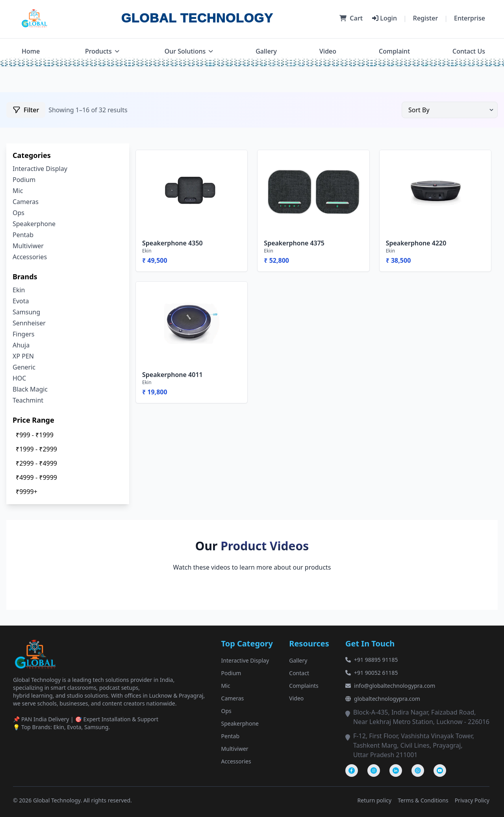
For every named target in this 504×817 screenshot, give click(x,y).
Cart (351, 18)
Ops (19, 213)
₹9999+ (27, 492)
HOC (19, 378)
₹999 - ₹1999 (35, 435)
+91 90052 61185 (372, 673)
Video (328, 51)
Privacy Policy (472, 800)
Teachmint (28, 400)
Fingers (23, 334)
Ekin (19, 290)
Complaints (304, 686)
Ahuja (21, 345)
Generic (24, 367)
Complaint (394, 51)
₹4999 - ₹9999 (36, 477)
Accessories (30, 257)
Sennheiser (29, 323)
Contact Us (469, 51)
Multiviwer (28, 246)
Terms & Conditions (423, 800)
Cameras (26, 202)
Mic (18, 191)
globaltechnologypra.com (383, 699)
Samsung (26, 312)
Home (31, 51)
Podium (24, 180)
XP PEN (23, 356)
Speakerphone (34, 224)
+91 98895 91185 (372, 660)
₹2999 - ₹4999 (36, 463)
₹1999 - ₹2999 (36, 449)
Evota (21, 301)
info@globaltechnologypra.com (390, 686)
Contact (299, 673)
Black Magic (30, 389)
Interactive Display (40, 169)
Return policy (375, 800)
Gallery (266, 51)
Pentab (23, 235)
